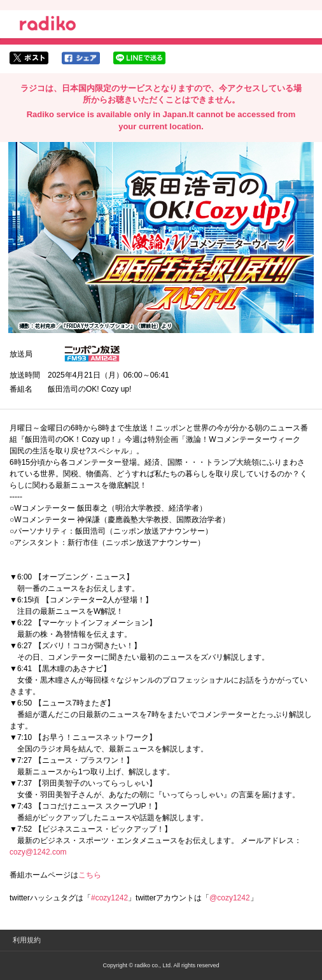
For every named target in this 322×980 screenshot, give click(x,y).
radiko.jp (48, 25)
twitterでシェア (29, 58)
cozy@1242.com (38, 852)
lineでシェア (139, 58)
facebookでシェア (81, 58)
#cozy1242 (109, 898)
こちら (90, 875)
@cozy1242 (230, 898)
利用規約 (27, 940)
